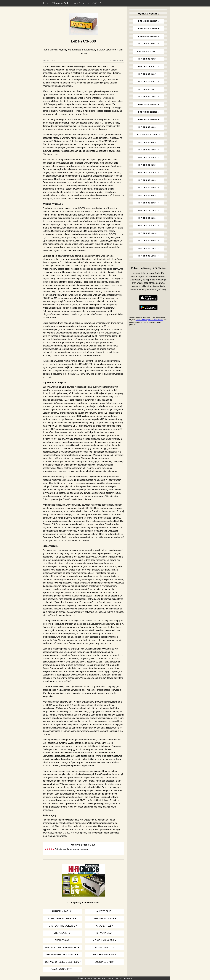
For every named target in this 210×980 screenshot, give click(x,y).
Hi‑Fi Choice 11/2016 (147, 112)
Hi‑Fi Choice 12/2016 (147, 104)
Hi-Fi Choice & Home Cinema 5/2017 (72, 3)
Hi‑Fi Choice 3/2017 (147, 82)
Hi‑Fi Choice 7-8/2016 (147, 135)
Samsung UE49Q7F (61, 969)
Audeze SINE (104, 911)
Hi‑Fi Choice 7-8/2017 (147, 51)
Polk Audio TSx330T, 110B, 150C (61, 962)
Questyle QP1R (104, 962)
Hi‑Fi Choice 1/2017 (147, 97)
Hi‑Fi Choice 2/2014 (147, 226)
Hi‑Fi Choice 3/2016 (147, 165)
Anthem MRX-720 (61, 911)
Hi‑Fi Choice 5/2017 (147, 67)
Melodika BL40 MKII (104, 940)
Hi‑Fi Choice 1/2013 (147, 248)
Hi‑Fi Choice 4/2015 (147, 188)
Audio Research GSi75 (61, 919)
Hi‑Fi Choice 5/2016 (147, 150)
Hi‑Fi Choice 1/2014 (147, 233)
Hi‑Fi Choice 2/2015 (147, 203)
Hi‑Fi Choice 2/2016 (147, 173)
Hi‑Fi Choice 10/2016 (147, 120)
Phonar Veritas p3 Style (61, 955)
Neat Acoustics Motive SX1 (61, 947)
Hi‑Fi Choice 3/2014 (147, 218)
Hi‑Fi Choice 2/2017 (147, 89)
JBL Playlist (61, 933)
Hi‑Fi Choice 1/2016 (147, 180)
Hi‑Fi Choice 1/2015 (147, 211)
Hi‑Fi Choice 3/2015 (147, 195)
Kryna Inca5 (104, 933)
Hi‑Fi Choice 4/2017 (147, 74)
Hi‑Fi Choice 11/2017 (147, 29)
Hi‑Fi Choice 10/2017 (147, 36)
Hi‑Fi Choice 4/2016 (147, 157)
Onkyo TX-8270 (104, 947)
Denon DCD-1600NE (104, 919)
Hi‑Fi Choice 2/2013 (147, 241)
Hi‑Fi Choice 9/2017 (147, 44)
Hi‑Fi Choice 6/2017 (147, 59)
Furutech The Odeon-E (61, 926)
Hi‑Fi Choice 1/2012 (147, 256)
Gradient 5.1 (104, 926)
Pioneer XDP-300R (104, 955)
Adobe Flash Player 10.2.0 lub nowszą (149, 320)
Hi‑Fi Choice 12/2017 (147, 21)
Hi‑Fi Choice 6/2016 (147, 142)
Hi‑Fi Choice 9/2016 (147, 127)
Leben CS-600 (61, 940)
